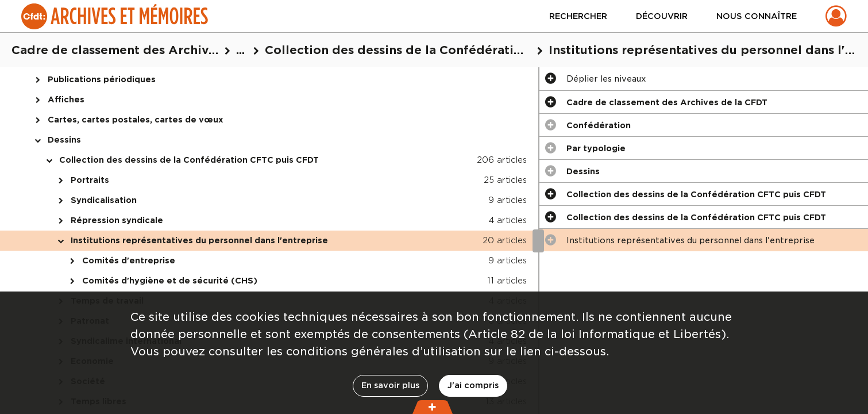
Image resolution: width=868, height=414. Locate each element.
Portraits (90, 180)
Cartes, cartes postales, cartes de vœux (136, 120)
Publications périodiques (102, 79)
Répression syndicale (117, 220)
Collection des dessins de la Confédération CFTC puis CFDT (189, 160)
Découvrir (662, 16)
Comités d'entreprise (129, 260)
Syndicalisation (104, 200)
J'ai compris (473, 385)
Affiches (66, 99)
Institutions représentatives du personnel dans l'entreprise (199, 240)
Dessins (64, 140)
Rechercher (578, 16)
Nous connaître (757, 16)
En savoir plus (390, 385)
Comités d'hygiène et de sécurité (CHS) (170, 281)
